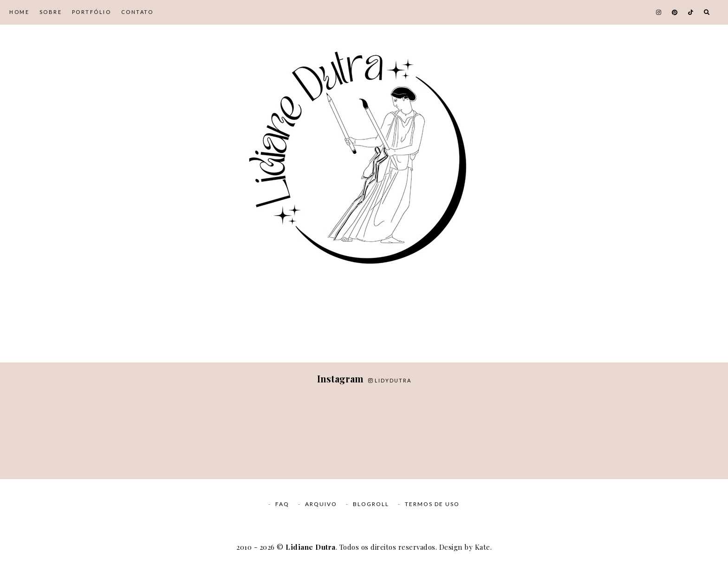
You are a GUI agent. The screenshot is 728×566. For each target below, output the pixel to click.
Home (19, 12)
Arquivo (321, 504)
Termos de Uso (432, 504)
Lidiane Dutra (311, 547)
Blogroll (371, 504)
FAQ (282, 504)
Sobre (51, 12)
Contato (137, 12)
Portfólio (92, 12)
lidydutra (390, 380)
